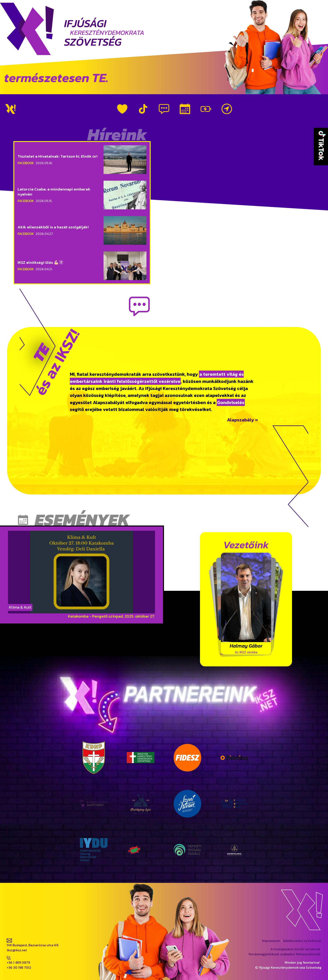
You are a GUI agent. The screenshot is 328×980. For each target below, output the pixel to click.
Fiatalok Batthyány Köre (234, 781)
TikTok (143, 109)
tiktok (44, 922)
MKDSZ (141, 735)
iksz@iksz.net (17, 950)
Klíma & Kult (20, 607)
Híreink (164, 109)
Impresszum (271, 941)
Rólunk (122, 109)
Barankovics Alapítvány (94, 781)
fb (8, 922)
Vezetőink (206, 109)
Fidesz (188, 735)
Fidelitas (234, 735)
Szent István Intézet (188, 781)
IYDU (94, 827)
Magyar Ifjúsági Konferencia (141, 827)
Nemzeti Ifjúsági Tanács (187, 827)
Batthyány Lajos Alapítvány (141, 781)
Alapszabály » (243, 420)
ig (25, 922)
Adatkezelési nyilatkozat (302, 941)
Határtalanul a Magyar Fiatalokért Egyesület (234, 827)
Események (185, 109)
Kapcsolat (227, 109)
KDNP (94, 735)
